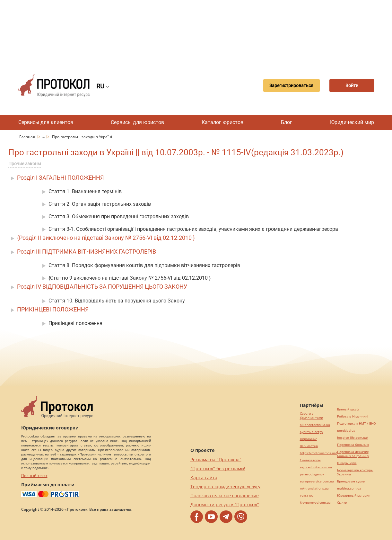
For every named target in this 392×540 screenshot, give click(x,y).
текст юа (307, 495)
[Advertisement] (196, 32)
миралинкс (308, 439)
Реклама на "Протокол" (216, 459)
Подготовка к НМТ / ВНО (357, 423)
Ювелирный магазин (354, 495)
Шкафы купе (347, 463)
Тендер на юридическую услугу (225, 486)
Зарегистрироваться (291, 85)
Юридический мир (352, 122)
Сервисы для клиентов (46, 122)
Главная (28, 137)
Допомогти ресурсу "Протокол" (225, 504)
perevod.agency (312, 474)
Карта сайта (204, 477)
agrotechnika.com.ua (316, 467)
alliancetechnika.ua (315, 425)
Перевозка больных (353, 445)
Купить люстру (311, 432)
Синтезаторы (310, 460)
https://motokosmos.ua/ (318, 453)
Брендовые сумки (351, 481)
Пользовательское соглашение (225, 495)
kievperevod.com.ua (315, 503)
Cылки (342, 503)
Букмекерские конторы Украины (355, 472)
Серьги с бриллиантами (311, 416)
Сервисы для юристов (137, 122)
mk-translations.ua (314, 488)
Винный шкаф (348, 409)
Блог (287, 122)
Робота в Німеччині (353, 416)
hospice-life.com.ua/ (353, 438)
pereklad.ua (346, 431)
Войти (352, 85)
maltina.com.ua (349, 488)
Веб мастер (309, 446)
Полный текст (34, 476)
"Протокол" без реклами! (218, 468)
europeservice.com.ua (317, 481)
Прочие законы (25, 164)
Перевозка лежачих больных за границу (353, 454)
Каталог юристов (222, 122)
